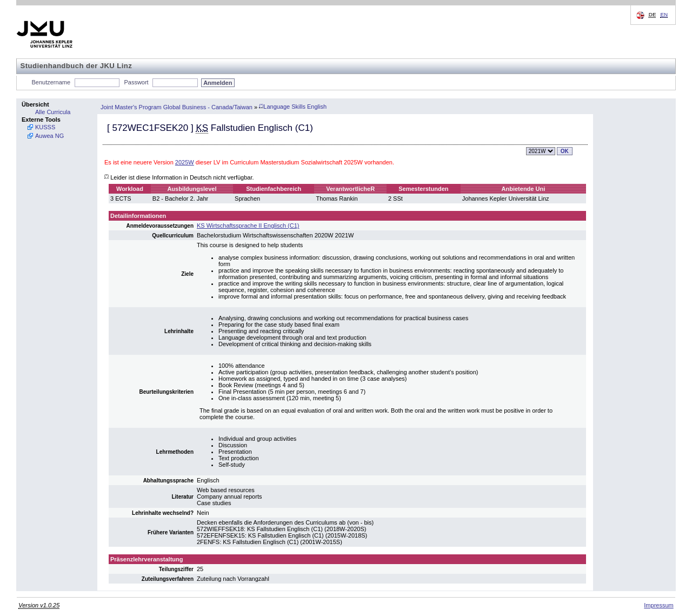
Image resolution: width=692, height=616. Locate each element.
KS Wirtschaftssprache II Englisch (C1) (248, 226)
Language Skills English (293, 107)
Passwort (136, 82)
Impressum (658, 605)
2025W (185, 162)
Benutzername (51, 82)
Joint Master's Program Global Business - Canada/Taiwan (177, 107)
